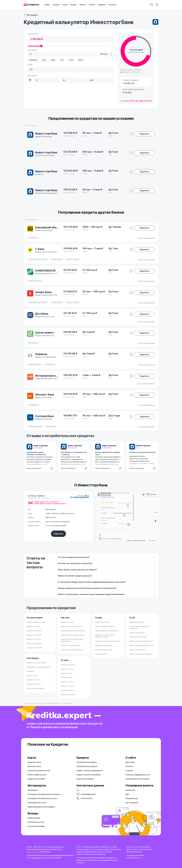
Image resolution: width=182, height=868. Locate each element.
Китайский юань (132, 798)
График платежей (143, 101)
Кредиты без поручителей (104, 645)
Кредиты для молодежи (137, 633)
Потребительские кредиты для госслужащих (139, 627)
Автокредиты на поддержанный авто (39, 667)
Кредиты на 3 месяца (68, 665)
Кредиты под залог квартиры (71, 645)
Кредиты (56, 5)
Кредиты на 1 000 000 (34, 631)
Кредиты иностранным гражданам (141, 654)
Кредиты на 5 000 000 (34, 644)
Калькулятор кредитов (85, 779)
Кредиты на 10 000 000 (34, 648)
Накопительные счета (36, 822)
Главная (26, 703)
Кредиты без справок (102, 622)
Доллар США (130, 790)
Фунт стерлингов (132, 803)
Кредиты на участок (33, 680)
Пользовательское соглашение (137, 779)
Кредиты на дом (32, 676)
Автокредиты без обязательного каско (42, 798)
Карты (65, 5)
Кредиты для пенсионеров (138, 637)
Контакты (113, 5)
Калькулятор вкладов (36, 826)
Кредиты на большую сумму (36, 622)
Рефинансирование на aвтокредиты (41, 807)
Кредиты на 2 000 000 (34, 635)
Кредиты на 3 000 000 (34, 639)
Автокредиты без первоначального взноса (44, 794)
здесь (141, 858)
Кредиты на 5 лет (67, 673)
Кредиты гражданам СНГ (138, 650)
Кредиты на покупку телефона (37, 663)
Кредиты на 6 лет (67, 677)
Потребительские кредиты (51, 703)
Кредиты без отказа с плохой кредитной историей (105, 636)
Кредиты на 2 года (67, 690)
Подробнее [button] (144, 134)
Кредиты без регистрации (104, 650)
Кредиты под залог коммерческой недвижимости (72, 640)
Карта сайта (130, 762)
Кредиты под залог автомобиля (71, 626)
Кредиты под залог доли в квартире (73, 631)
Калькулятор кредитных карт (39, 771)
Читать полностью (34, 468)
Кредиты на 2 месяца (68, 695)
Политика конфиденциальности (138, 775)
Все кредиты (31, 15)
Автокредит (30, 671)
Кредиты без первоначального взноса (108, 641)
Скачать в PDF (127, 101)
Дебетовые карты (34, 766)
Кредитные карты (34, 762)
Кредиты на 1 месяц (67, 686)
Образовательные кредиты (36, 688)
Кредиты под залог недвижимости (72, 650)
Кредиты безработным (137, 622)
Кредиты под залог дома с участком (73, 635)
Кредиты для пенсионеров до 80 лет (141, 645)
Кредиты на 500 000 (33, 626)
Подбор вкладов (34, 818)
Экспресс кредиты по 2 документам (107, 631)
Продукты (102, 5)
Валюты (83, 5)
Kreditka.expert (34, 852)
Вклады (74, 5)
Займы (47, 5)
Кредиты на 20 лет (67, 682)
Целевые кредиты (101, 654)
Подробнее (58, 534)
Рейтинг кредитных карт (37, 775)
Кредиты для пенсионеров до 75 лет (141, 641)
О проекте (129, 771)
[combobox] (106, 54)
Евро (127, 794)
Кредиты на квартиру (34, 684)
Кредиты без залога (67, 622)
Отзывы (92, 5)
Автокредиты (33, 790)
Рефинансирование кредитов (105, 626)
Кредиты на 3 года (67, 669)
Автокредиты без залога (37, 803)
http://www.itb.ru (51, 509)
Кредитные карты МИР (36, 779)
